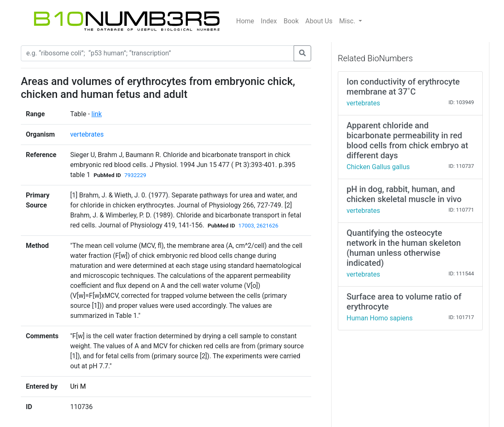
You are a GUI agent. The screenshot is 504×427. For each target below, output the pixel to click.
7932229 (135, 175)
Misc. (348, 21)
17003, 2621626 (258, 226)
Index (269, 21)
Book (291, 21)
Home (245, 21)
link (97, 114)
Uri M (78, 386)
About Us (319, 21)
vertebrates (87, 134)
